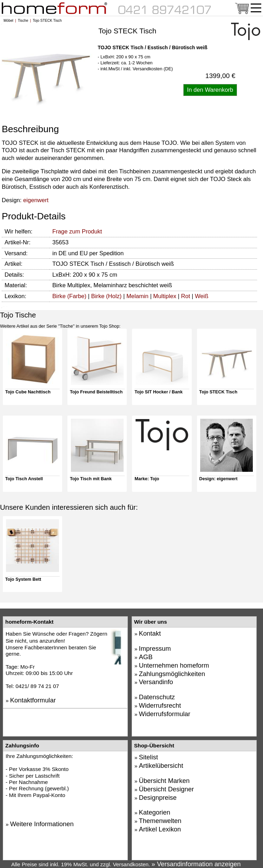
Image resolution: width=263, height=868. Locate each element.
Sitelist (149, 757)
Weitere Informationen (42, 824)
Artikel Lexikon (160, 829)
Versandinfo (156, 682)
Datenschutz (157, 697)
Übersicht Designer (167, 789)
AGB (146, 657)
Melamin (137, 296)
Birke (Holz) (107, 296)
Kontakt (150, 633)
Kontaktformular (33, 700)
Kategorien (155, 812)
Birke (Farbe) (69, 296)
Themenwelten (160, 821)
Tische (23, 21)
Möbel (8, 21)
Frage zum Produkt (77, 232)
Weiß (202, 296)
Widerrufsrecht (160, 705)
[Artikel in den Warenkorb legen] (210, 90)
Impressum (155, 648)
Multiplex (165, 296)
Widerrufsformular (165, 714)
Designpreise (158, 798)
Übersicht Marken (164, 781)
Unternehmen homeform (174, 665)
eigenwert (36, 200)
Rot (186, 296)
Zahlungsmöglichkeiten (172, 674)
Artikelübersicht (161, 766)
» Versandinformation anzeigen (196, 864)
